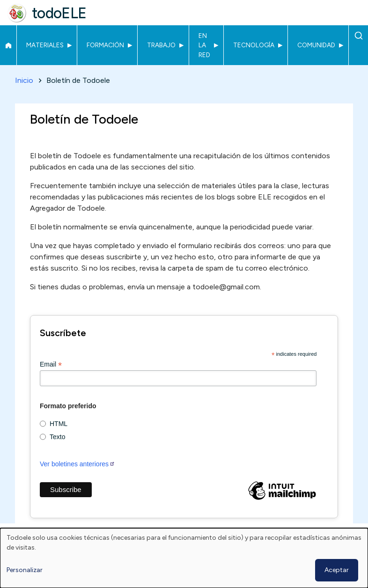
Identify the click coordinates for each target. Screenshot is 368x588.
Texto (57, 437)
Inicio (8, 45)
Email (51, 364)
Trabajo (161, 45)
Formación (105, 45)
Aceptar (337, 570)
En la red (204, 45)
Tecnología (254, 45)
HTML (59, 424)
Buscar (358, 36)
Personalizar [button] (25, 570)
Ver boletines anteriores (77, 464)
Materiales (45, 45)
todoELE (59, 13)
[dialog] (184, 558)
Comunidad (316, 45)
